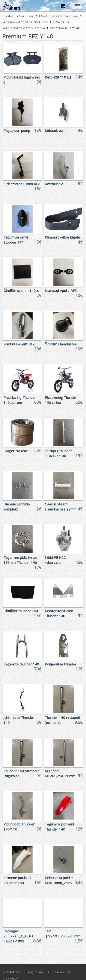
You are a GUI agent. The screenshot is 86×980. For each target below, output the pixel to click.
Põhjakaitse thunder (61, 664)
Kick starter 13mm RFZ (22, 184)
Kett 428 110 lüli (58, 77)
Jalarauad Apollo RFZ (61, 290)
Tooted (8, 16)
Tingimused (34, 972)
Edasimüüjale (59, 972)
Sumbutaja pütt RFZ (19, 344)
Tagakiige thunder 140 (21, 664)
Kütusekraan (55, 130)
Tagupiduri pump (17, 130)
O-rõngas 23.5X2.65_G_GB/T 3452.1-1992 (18, 936)
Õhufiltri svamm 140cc (21, 290)
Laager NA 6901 (16, 451)
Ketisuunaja (54, 184)
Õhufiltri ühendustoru (61, 344)
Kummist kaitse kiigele (62, 237)
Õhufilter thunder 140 (21, 611)
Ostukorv (11, 972)
